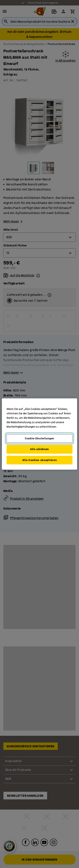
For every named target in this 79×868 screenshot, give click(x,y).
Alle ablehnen (39, 449)
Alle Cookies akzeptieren (40, 460)
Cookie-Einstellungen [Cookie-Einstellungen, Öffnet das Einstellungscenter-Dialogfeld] (39, 438)
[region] (39, 434)
